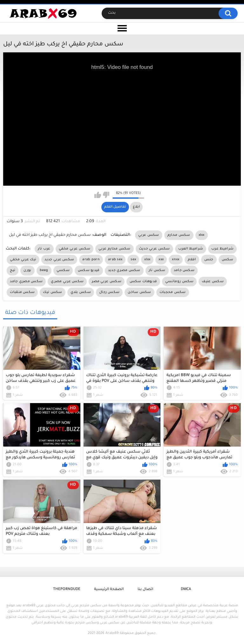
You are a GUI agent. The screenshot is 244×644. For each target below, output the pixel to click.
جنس (209, 260)
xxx (161, 260)
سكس (228, 260)
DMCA (186, 590)
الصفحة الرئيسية (109, 590)
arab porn (91, 260)
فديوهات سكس (143, 282)
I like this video (98, 195)
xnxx (176, 260)
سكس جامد (184, 270)
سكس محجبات (173, 292)
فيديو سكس (89, 270)
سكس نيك (52, 292)
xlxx (202, 235)
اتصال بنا (145, 590)
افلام (192, 260)
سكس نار (157, 270)
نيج (13, 270)
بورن (27, 270)
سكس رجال (109, 292)
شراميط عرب (222, 249)
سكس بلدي (81, 292)
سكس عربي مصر (107, 282)
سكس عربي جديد (59, 260)
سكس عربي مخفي (75, 249)
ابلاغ (136, 207)
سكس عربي (149, 235)
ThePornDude (67, 590)
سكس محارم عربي (114, 249)
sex (133, 260)
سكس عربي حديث (154, 249)
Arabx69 (112, 633)
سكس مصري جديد (124, 270)
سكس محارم (179, 235)
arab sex (115, 260)
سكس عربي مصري (67, 282)
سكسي (63, 270)
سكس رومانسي (179, 282)
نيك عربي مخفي (23, 260)
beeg (44, 270)
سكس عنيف (213, 282)
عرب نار (44, 249)
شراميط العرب (191, 249)
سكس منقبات (22, 292)
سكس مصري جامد (26, 282)
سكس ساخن (139, 292)
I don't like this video (106, 195)
